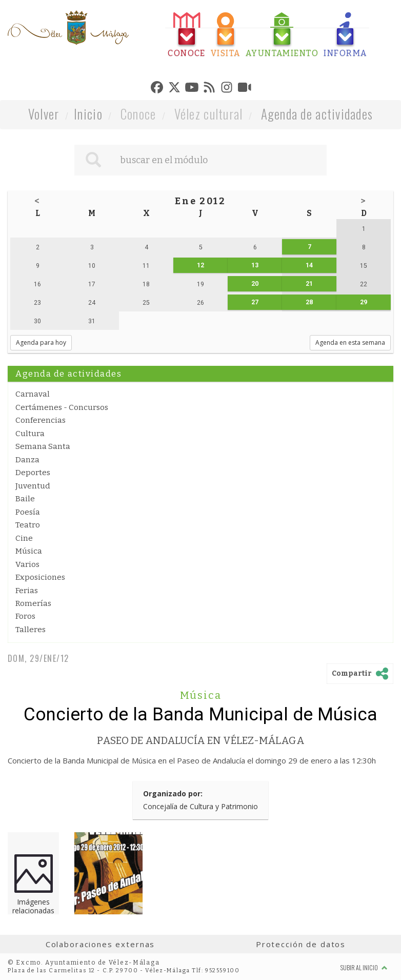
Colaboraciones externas (101, 944)
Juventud (33, 486)
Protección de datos (301, 944)
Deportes (33, 473)
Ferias (27, 591)
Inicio (88, 114)
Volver (44, 114)
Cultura (30, 434)
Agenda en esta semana (350, 342)
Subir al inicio (364, 967)
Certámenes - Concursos (62, 407)
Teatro (28, 525)
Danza (27, 460)
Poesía (28, 512)
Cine (24, 538)
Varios (27, 564)
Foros (25, 616)
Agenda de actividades (317, 114)
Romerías (33, 603)
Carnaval (33, 394)
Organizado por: (173, 793)
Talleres (31, 630)
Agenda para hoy (41, 342)
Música (29, 551)
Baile (25, 499)
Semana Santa (43, 446)
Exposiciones (40, 577)
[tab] (187, 35)
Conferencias (41, 420)
